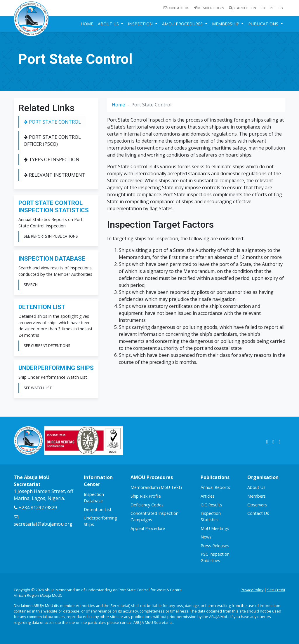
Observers (257, 505)
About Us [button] (109, 24)
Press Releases (215, 546)
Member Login (209, 8)
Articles (208, 496)
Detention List (98, 509)
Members (257, 496)
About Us (256, 487)
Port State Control (52, 122)
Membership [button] (226, 24)
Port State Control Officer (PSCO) (52, 141)
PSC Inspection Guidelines (215, 557)
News (206, 537)
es (281, 8)
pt (272, 8)
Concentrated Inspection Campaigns (154, 516)
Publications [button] (264, 24)
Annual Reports (215, 487)
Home (87, 24)
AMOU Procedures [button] (183, 24)
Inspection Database (94, 498)
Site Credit (276, 590)
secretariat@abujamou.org (43, 521)
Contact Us (177, 8)
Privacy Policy (252, 590)
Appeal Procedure (148, 528)
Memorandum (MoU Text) (156, 487)
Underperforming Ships (100, 521)
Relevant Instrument (54, 175)
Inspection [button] (141, 24)
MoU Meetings (215, 528)
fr (263, 8)
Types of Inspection (52, 159)
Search (238, 8)
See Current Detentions (47, 345)
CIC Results (211, 505)
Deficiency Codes (147, 505)
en (254, 8)
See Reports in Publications (51, 236)
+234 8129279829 (35, 508)
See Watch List (38, 388)
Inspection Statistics (211, 516)
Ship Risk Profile (146, 496)
